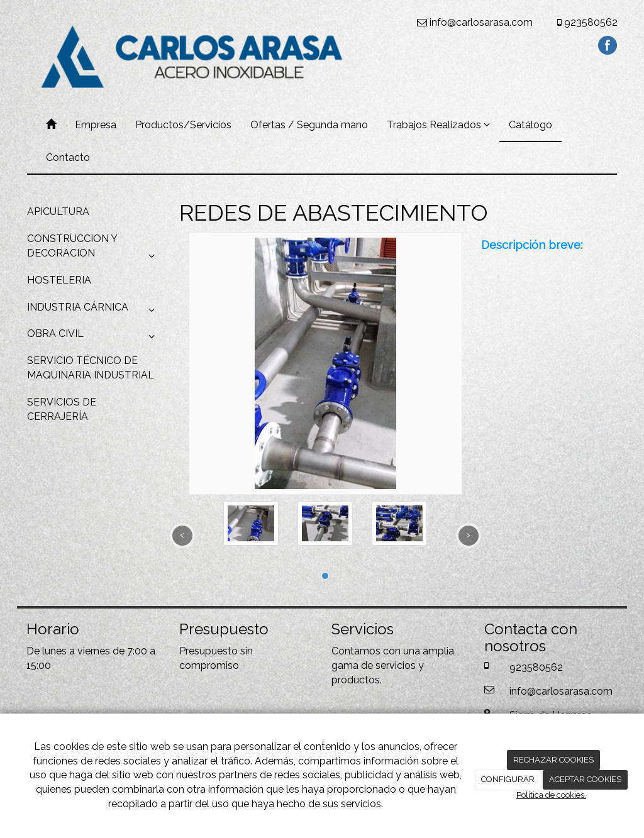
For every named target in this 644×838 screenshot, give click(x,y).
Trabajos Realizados (438, 125)
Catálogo (530, 125)
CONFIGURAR (508, 779)
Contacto (68, 157)
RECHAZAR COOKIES (553, 760)
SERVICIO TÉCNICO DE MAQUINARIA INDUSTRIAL (91, 368)
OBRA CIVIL (93, 337)
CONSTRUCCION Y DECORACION (93, 250)
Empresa (96, 125)
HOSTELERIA (59, 280)
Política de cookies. (551, 795)
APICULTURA (58, 212)
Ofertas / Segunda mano (309, 125)
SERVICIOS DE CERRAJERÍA (62, 409)
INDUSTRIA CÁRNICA (93, 311)
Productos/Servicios (183, 125)
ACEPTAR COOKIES (585, 779)
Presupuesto (208, 651)
